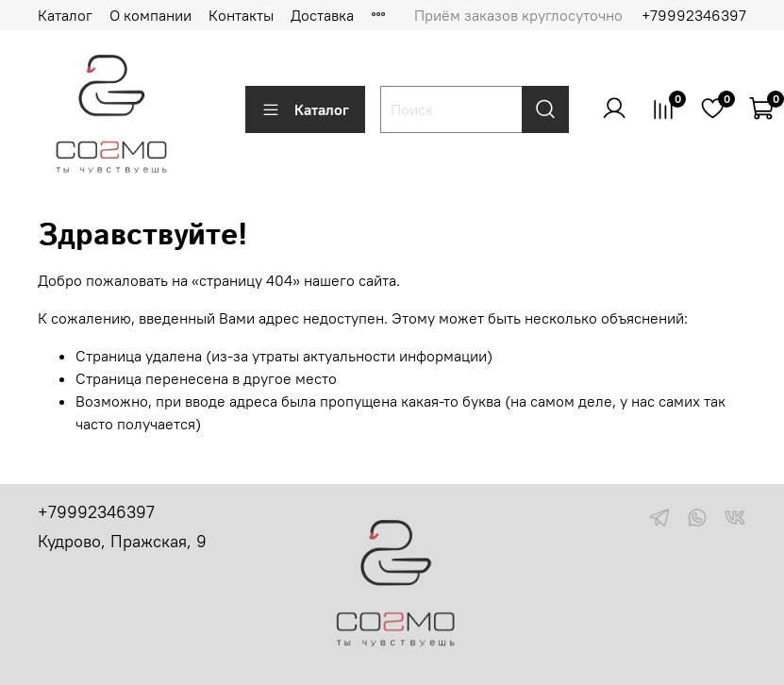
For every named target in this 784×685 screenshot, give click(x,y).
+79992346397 (694, 15)
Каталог (65, 15)
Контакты (241, 15)
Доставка (322, 15)
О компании (150, 15)
